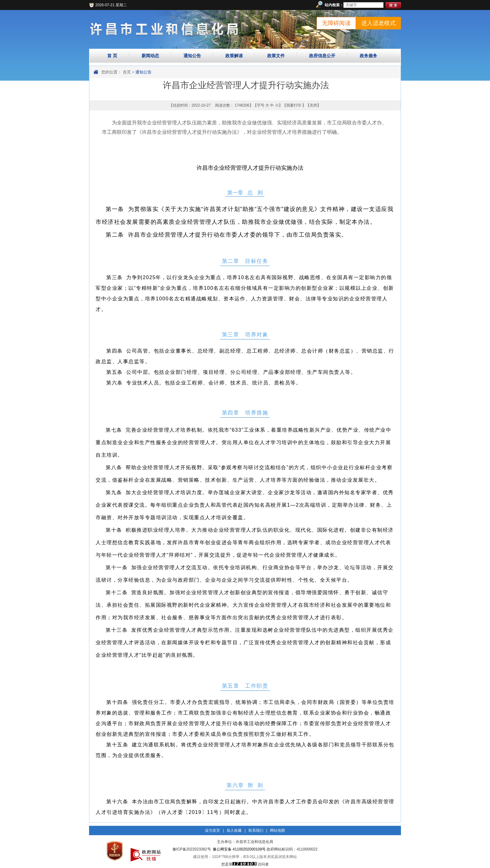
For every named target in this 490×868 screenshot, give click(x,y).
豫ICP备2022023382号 (192, 849)
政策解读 (234, 56)
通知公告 (192, 56)
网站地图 (277, 830)
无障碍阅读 (336, 23)
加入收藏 (234, 830)
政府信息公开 (322, 56)
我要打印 (294, 105)
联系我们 (256, 830)
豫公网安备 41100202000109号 (239, 849)
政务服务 (368, 56)
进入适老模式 (378, 23)
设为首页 (212, 830)
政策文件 (276, 56)
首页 (127, 72)
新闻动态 (150, 56)
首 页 (112, 56)
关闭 (313, 105)
